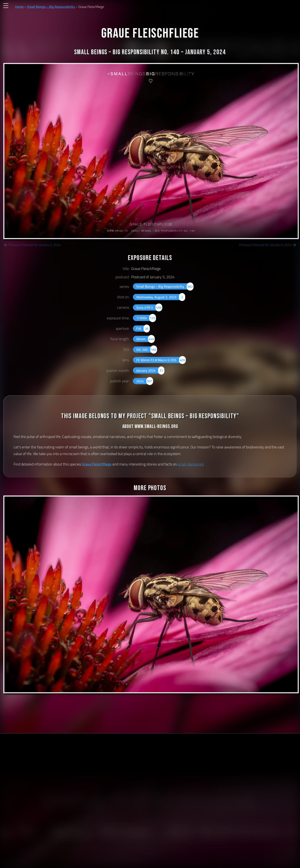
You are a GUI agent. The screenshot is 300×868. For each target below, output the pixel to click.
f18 (143, 329)
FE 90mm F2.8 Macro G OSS (161, 360)
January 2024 (150, 370)
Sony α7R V (149, 307)
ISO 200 (147, 350)
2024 (145, 381)
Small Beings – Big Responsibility (51, 7)
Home (19, 7)
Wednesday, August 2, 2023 (161, 297)
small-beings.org (191, 464)
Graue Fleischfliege (97, 464)
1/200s (146, 318)
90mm (146, 339)
